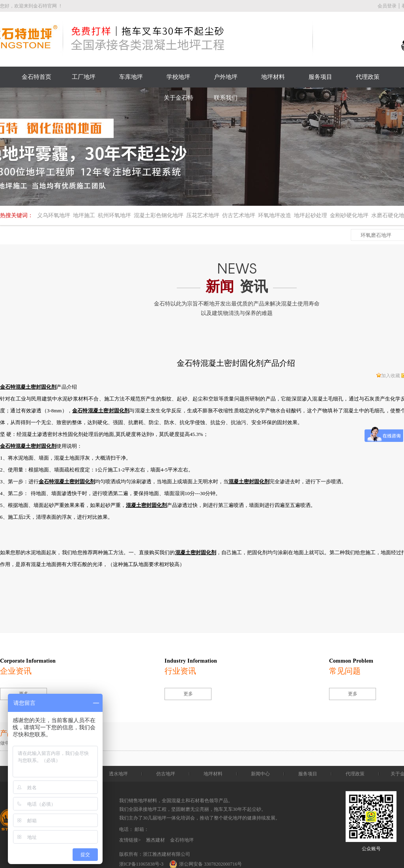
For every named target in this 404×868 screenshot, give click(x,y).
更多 (188, 694)
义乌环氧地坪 (54, 215)
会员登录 (387, 6)
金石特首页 (36, 77)
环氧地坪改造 (275, 215)
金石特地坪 (182, 840)
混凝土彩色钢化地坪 (159, 215)
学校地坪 (178, 77)
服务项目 (320, 77)
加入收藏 (388, 376)
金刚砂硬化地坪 (349, 215)
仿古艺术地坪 (239, 215)
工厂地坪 (84, 77)
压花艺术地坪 (203, 215)
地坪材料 (273, 77)
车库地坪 (131, 77)
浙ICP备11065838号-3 (141, 864)
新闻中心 (260, 774)
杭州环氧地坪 (114, 215)
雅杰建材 (155, 840)
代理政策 (368, 77)
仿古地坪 (166, 774)
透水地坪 (118, 774)
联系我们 (226, 98)
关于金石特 (179, 98)
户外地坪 (226, 77)
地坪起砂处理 (310, 215)
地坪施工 (84, 215)
